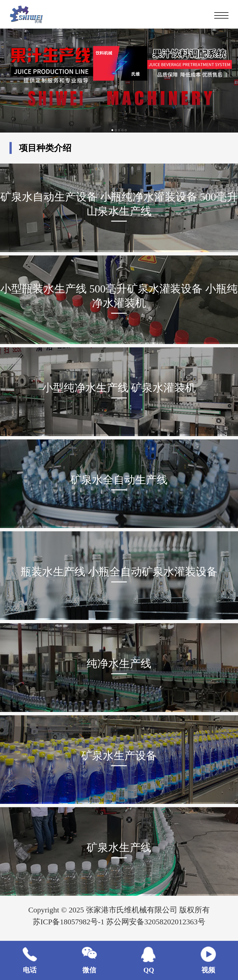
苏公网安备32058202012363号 (156, 922)
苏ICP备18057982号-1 (69, 922)
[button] (112, 130)
